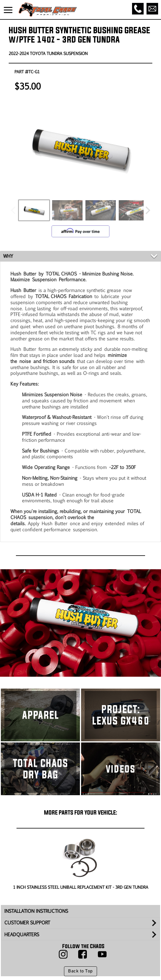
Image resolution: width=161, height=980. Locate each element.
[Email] (152, 9)
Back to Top (80, 971)
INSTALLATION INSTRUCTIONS (36, 911)
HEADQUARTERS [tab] (22, 934)
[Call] (138, 9)
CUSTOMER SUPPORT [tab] (27, 922)
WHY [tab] (8, 256)
